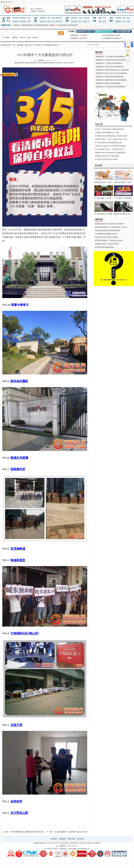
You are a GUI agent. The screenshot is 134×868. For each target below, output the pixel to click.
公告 (29, 18)
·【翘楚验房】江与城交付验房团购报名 (108, 63)
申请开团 (59, 21)
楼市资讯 (16, 18)
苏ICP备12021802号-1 (52, 849)
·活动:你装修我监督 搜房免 (111, 35)
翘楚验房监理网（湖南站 (123, 182)
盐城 (63, 843)
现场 (80, 21)
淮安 (81, 843)
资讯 (49, 18)
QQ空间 (39, 63)
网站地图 (71, 839)
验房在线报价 (73, 25)
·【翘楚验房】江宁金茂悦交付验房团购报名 (110, 57)
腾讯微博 (33, 63)
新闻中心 (8, 19)
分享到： (72, 63)
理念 (128, 18)
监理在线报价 (63, 25)
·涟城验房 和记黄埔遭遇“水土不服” (107, 133)
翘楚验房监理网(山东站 (122, 214)
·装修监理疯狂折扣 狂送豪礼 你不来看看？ (110, 224)
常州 (77, 843)
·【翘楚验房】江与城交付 (78, 35)
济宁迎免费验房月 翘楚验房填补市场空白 (27, 832)
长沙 (60, 843)
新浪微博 (21, 63)
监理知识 (74, 18)
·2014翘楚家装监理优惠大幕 (111, 38)
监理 (67, 18)
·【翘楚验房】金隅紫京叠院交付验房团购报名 (111, 80)
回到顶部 (80, 839)
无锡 (74, 843)
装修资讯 (23, 18)
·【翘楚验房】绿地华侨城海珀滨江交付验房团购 (112, 70)
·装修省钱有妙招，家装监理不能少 (107, 244)
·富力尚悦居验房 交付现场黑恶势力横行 (109, 143)
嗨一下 (55, 25)
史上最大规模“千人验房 (103, 198)
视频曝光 (43, 18)
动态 (124, 18)
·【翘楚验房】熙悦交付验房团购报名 (108, 83)
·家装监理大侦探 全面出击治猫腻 (106, 237)
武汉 (45, 843)
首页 (4, 21)
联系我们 (46, 25)
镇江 (92, 843)
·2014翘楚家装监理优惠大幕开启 (106, 234)
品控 (104, 21)
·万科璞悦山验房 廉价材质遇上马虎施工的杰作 (111, 136)
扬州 (99, 843)
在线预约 (54, 839)
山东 (49, 843)
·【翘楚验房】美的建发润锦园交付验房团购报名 (112, 60)
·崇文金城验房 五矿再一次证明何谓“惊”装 (109, 149)
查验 (100, 18)
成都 (67, 843)
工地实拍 (86, 18)
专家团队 (118, 18)
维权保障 (23, 21)
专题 (53, 18)
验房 (36, 18)
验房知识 (43, 21)
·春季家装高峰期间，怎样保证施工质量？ (109, 241)
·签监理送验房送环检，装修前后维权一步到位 (111, 227)
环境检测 (39, 25)
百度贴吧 (45, 63)
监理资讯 (74, 21)
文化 (124, 21)
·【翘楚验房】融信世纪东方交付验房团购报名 (111, 73)
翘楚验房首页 (7, 2)
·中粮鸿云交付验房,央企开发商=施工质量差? (110, 146)
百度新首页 (52, 63)
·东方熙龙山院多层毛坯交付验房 (106, 159)
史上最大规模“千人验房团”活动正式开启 (70, 832)
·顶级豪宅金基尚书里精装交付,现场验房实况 (110, 153)
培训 (104, 18)
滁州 (85, 843)
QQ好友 (27, 63)
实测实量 (94, 19)
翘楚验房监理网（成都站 (103, 182)
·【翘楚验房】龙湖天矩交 (78, 38)
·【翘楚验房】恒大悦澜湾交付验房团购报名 (110, 87)
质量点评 (59, 18)
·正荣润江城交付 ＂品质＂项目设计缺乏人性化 (111, 139)
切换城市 (38, 9)
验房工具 (32, 25)
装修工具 (86, 21)
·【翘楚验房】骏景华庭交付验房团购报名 (109, 77)
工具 (53, 21)
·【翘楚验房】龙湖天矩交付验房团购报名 (109, 67)
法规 (29, 21)
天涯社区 (59, 63)
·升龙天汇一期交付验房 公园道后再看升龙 (109, 129)
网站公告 (28, 45)
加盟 (128, 21)
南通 (95, 843)
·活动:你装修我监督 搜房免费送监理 (107, 230)
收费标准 (118, 21)
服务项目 (25, 25)
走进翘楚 (111, 19)
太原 (70, 843)
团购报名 (63, 839)
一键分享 (66, 63)
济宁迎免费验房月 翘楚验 (103, 214)
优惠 (80, 18)
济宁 (56, 843)
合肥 (88, 843)
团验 (49, 21)
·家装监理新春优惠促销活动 (104, 247)
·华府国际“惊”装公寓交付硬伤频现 (107, 156)
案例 (100, 21)
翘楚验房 (41, 60)
